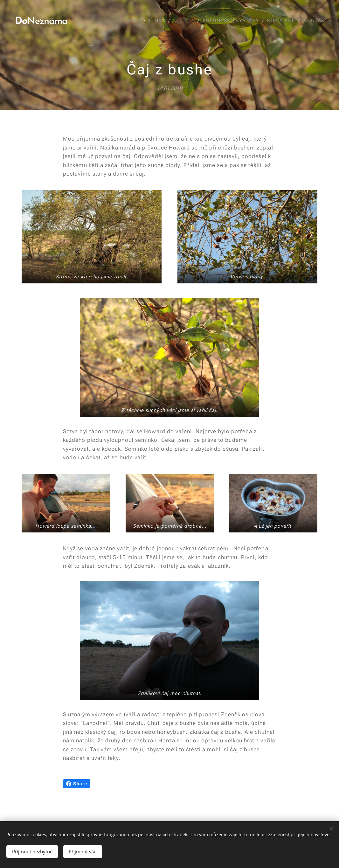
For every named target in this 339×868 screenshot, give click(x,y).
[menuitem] (131, 21)
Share (77, 784)
